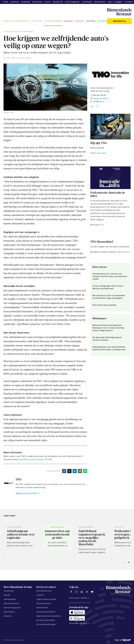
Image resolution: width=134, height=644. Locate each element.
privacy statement (46, 620)
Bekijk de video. (98, 153)
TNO (8, 58)
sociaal (69, 21)
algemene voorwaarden (49, 616)
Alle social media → (79, 598)
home (6, 2)
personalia (9, 612)
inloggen (119, 2)
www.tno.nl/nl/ (101, 99)
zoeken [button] (130, 2)
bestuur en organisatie (16, 21)
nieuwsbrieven (44, 604)
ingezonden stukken (46, 599)
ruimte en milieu (53, 21)
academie (26, 2)
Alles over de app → (79, 623)
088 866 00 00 (99, 95)
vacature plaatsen (46, 612)
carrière (91, 21)
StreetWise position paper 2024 (33, 460)
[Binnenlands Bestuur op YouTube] (92, 592)
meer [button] (110, 2)
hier (102, 225)
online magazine (72, 2)
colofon (40, 595)
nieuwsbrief (58, 2)
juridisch (102, 21)
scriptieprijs (87, 2)
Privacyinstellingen (46, 624)
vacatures (15, 2)
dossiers (8, 616)
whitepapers (100, 2)
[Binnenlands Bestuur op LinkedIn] (82, 592)
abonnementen (11, 604)
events (47, 2)
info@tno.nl (98, 102)
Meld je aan (123, 252)
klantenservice (44, 591)
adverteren (37, 2)
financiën (37, 21)
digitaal (79, 21)
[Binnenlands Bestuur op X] (76, 592)
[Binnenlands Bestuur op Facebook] (71, 592)
